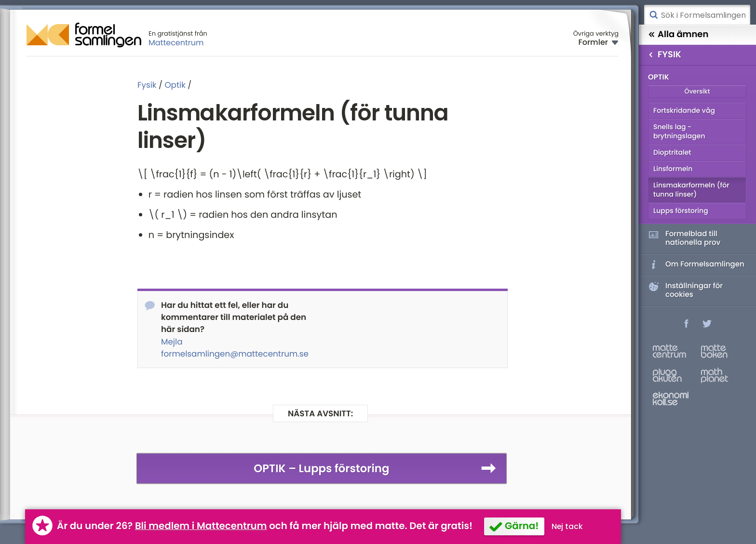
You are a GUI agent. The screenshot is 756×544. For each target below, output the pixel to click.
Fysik (147, 85)
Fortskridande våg (684, 110)
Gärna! (522, 526)
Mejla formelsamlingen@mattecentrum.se (235, 348)
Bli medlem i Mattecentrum (201, 526)
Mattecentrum (176, 43)
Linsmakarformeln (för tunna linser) (691, 190)
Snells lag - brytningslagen (679, 131)
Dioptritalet (672, 152)
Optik (175, 85)
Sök (653, 15)
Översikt (697, 91)
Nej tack (567, 526)
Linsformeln (673, 169)
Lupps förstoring (681, 211)
